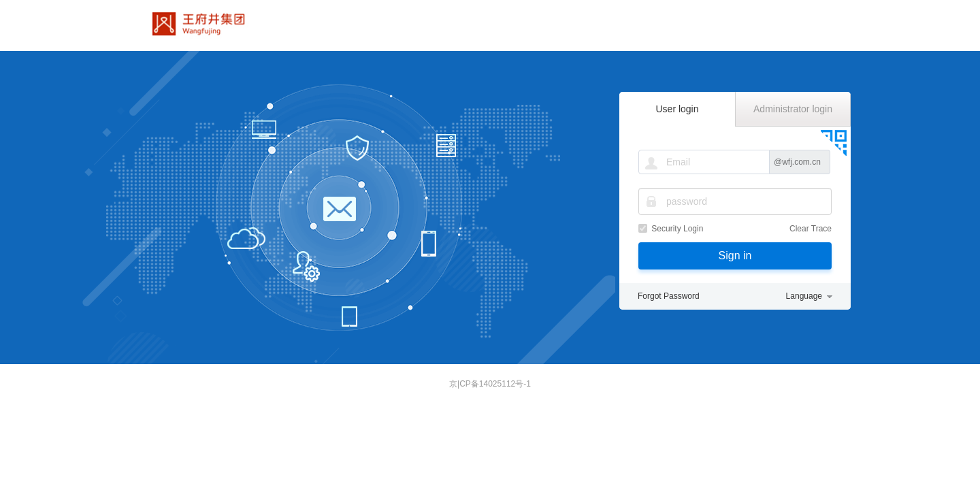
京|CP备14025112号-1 (490, 384)
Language (804, 296)
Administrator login (793, 109)
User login (677, 109)
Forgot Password (669, 296)
